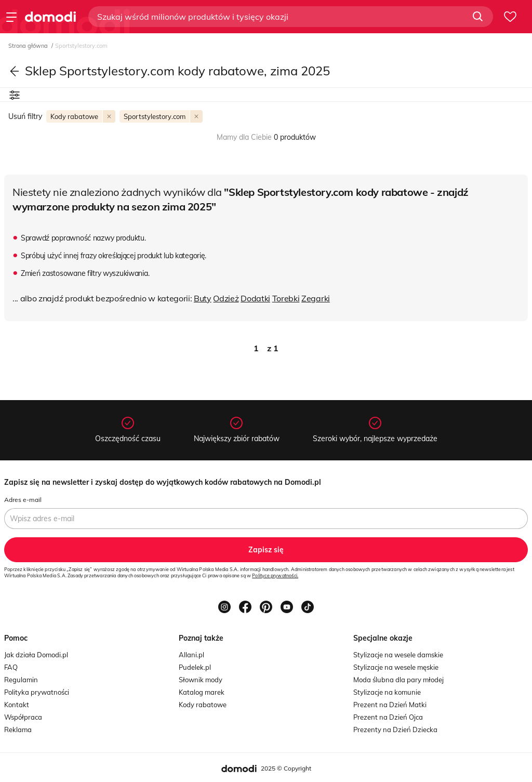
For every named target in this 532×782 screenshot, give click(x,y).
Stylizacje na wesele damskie (398, 655)
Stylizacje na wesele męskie (396, 667)
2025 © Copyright (286, 768)
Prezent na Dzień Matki (390, 705)
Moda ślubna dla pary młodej (398, 680)
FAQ (11, 667)
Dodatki (255, 298)
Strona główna (29, 46)
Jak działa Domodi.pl (36, 655)
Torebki (286, 298)
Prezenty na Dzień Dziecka (395, 730)
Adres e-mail (23, 500)
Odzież (226, 298)
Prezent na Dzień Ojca (388, 717)
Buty (203, 298)
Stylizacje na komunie (387, 692)
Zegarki (316, 298)
